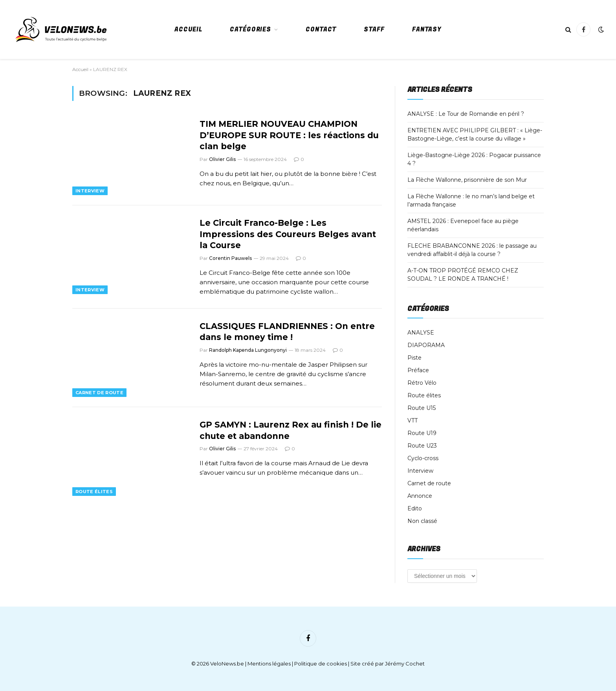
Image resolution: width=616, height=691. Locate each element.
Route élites (94, 492)
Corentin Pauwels (230, 258)
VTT (412, 420)
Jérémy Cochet (405, 664)
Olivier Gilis (222, 159)
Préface (418, 370)
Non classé (422, 521)
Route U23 (422, 446)
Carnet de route (99, 393)
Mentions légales (269, 664)
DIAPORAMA (426, 345)
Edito (415, 508)
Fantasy (427, 29)
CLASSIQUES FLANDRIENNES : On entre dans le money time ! (287, 332)
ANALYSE (421, 333)
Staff (374, 29)
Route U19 (422, 433)
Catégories (250, 29)
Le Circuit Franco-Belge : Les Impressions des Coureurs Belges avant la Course (288, 234)
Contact (321, 29)
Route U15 (422, 408)
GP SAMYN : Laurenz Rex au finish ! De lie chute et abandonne (291, 430)
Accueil (188, 29)
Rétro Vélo (422, 383)
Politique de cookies (321, 664)
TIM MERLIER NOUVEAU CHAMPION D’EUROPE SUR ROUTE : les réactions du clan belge (289, 135)
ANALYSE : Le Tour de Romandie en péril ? (466, 114)
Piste (414, 358)
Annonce (420, 496)
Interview (90, 191)
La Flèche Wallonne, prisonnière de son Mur (467, 180)
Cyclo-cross (423, 458)
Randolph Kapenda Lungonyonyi (248, 350)
